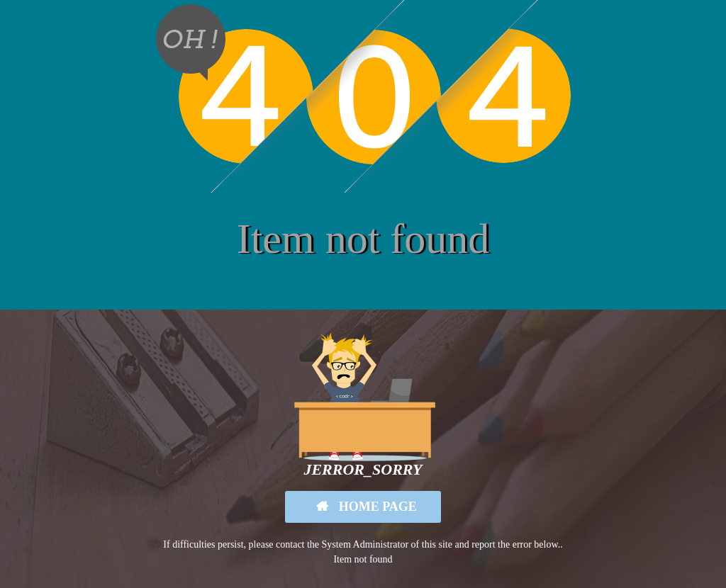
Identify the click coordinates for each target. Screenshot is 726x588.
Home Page (376, 507)
